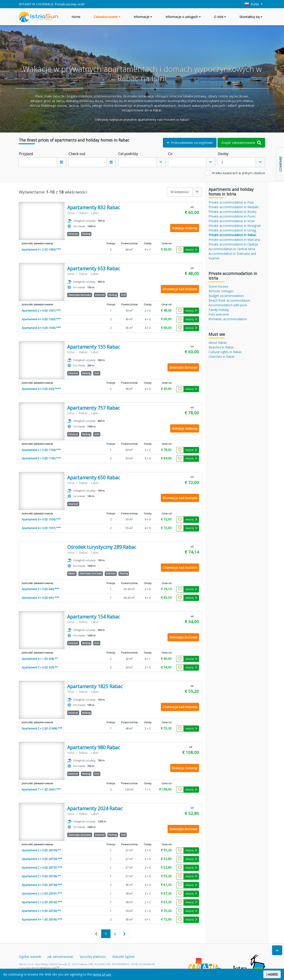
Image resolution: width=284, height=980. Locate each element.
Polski (252, 4)
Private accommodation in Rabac (232, 235)
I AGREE (272, 974)
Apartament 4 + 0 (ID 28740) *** (42, 885)
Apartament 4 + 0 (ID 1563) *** (41, 328)
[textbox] (137, 162)
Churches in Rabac (222, 357)
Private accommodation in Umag (232, 230)
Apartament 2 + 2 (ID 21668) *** (42, 728)
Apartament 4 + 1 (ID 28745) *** (42, 920)
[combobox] (142, 162)
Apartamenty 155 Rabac (94, 347)
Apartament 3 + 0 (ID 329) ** (40, 667)
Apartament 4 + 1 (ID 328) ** (40, 659)
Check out (77, 154)
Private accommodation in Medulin (234, 207)
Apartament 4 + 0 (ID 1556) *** (41, 519)
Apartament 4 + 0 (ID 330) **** (41, 389)
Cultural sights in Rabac (225, 352)
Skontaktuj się (251, 17)
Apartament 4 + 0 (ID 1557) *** (41, 528)
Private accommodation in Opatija (233, 244)
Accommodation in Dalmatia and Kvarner (232, 256)
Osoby (223, 154)
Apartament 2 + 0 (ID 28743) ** (41, 911)
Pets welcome (219, 314)
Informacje (143, 17)
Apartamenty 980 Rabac (94, 748)
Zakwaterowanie (107, 17)
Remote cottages (221, 291)
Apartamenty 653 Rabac (94, 269)
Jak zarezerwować (60, 957)
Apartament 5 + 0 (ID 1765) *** (41, 458)
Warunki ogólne (123, 957)
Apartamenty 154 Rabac (94, 617)
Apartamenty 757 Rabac (94, 408)
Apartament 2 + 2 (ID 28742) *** (42, 902)
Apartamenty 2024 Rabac (95, 809)
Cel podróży (128, 154)
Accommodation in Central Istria (232, 249)
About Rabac (218, 343)
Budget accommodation (226, 296)
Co (170, 154)
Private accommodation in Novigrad (235, 226)
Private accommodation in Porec (232, 216)
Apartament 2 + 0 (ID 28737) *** (42, 868)
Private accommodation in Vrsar (232, 221)
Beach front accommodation (229, 300)
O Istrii (220, 17)
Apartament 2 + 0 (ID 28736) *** (42, 859)
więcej (191, 250)
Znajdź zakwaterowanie (241, 143)
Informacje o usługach (183, 17)
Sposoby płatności (93, 957)
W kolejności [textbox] (180, 192)
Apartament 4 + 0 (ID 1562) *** (41, 319)
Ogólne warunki (30, 957)
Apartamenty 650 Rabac (94, 478)
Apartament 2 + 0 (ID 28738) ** (41, 876)
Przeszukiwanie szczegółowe (190, 143)
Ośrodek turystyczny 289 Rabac (102, 547)
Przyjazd (26, 154)
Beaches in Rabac (221, 347)
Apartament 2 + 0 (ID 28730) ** (41, 850)
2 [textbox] (222, 162)
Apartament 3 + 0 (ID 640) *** (40, 589)
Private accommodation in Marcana (234, 240)
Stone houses (218, 286)
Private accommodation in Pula (231, 202)
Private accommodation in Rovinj (232, 212)
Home (76, 17)
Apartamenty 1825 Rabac (95, 687)
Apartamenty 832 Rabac (94, 208)
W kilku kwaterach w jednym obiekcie (239, 173)
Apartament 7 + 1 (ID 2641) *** (41, 789)
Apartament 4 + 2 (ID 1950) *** (41, 250)
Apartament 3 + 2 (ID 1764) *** (41, 450)
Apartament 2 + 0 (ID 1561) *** (41, 311)
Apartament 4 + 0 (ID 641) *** (40, 598)
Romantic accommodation (228, 319)
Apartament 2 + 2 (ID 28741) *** (42, 894)
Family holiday (219, 310)
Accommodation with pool (228, 305)
